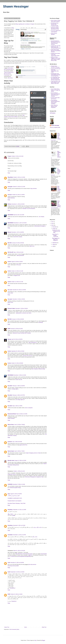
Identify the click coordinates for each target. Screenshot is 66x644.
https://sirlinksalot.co (33, 342)
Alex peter (10, 299)
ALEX (9, 563)
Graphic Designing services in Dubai (33, 453)
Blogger (43, 640)
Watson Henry (11, 425)
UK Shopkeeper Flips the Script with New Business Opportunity (55, 79)
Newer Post (7, 627)
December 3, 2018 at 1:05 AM (19, 299)
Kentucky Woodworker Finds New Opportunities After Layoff (56, 70)
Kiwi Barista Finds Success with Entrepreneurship (55, 24)
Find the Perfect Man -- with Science (56, 98)
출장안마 (31, 555)
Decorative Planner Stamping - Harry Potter (17, 503)
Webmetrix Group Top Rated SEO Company (22, 333)
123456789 (10, 484)
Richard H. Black (11, 308)
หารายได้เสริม (12, 556)
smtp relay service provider (13, 566)
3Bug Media (10, 177)
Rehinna (9, 204)
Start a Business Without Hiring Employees (54, 106)
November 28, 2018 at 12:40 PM (19, 290)
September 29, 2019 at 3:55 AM (18, 351)
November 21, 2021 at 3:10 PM (19, 535)
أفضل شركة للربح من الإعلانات (14, 496)
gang (9, 494)
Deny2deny (10, 510)
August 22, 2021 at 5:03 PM (16, 494)
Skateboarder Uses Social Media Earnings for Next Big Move (56, 75)
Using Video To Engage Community (55, 235)
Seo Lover (10, 290)
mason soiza (10, 293)
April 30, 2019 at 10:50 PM (17, 339)
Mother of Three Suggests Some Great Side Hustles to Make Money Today (56, 59)
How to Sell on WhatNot (54, 34)
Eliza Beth (10, 386)
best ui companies (29, 408)
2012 (52, 225)
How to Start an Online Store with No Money (56, 21)
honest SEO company (18, 237)
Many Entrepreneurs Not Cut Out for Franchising (9, 74)
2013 (52, 224)
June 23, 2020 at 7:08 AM (19, 425)
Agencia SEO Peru (23, 445)
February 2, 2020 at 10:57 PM (19, 395)
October (54, 229)
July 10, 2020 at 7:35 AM (19, 451)
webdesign (41, 322)
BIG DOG (10, 243)
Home (26, 627)
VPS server (19, 265)
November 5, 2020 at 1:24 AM (19, 484)
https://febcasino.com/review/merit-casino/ (24, 554)
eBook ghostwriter (20, 255)
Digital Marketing (11, 198)
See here (10, 78)
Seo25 (9, 572)
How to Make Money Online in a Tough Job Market (55, 90)
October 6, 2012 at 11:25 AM (19, 177)
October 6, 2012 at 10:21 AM (17, 156)
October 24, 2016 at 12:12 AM (19, 187)
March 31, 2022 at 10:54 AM (19, 551)
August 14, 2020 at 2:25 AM (20, 460)
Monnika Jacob (11, 460)
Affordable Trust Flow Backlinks (29, 209)
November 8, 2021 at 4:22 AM (19, 525)
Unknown (10, 195)
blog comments (33, 189)
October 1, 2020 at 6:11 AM (19, 471)
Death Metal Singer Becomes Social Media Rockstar (56, 51)
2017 (52, 222)
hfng (35, 640)
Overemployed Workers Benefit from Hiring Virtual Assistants (55, 102)
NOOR (9, 329)
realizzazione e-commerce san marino (24, 313)
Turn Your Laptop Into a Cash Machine (56, 31)
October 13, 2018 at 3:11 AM (17, 271)
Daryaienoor (14, 601)
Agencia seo (32, 246)
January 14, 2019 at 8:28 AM (18, 319)
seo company (41, 217)
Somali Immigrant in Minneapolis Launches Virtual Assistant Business (56, 43)
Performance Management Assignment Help (34, 477)
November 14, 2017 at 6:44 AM (20, 223)
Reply (9, 173)
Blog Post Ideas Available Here (59, 189)
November (55, 227)
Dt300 (9, 594)
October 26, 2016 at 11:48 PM (18, 195)
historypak (10, 187)
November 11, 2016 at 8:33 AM (18, 204)
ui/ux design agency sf (20, 400)
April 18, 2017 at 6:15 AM (19, 215)
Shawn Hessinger (16, 6)
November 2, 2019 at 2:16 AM (20, 375)
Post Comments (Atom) (14, 629)
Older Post (44, 627)
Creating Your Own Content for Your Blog (56, 231)
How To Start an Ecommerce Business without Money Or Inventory (55, 95)
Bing (13, 28)
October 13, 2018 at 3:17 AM (17, 282)
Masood (9, 232)
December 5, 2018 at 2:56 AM (21, 308)
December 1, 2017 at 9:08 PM (18, 232)
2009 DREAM (11, 215)
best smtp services (32, 564)
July (53, 246)
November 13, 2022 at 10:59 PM (17, 563)
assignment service (12, 474)
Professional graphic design (15, 488)
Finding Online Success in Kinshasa (55, 67)
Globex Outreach (11, 418)
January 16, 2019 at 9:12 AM (17, 329)
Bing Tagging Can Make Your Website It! (56, 239)
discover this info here (28, 356)
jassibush (10, 442)
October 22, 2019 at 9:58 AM (17, 363)
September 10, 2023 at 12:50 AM (17, 572)
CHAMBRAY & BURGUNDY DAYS (15, 498)
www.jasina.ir (13, 588)
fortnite (9, 262)
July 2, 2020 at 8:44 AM (17, 442)
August (54, 244)
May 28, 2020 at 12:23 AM (22, 414)
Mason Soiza (10, 302)
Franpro (9, 156)
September (55, 243)
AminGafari (10, 535)
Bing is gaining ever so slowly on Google (25, 24)
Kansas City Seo (19, 380)
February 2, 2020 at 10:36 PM (19, 386)
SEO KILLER (10, 252)
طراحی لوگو (35, 537)
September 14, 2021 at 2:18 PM (19, 510)
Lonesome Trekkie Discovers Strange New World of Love (55, 28)
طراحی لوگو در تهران (38, 527)
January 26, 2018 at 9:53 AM (18, 243)
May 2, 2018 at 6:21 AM (18, 252)
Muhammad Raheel (12, 414)
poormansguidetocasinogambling (24, 556)
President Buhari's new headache (15, 501)
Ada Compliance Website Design (38, 369)
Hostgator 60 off (17, 275)
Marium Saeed (11, 451)
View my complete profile (55, 127)
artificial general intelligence (40, 226)
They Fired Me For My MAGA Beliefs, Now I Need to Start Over (56, 82)
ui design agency (15, 389)
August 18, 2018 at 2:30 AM (17, 262)
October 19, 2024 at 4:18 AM (16, 594)
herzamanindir (44, 554)
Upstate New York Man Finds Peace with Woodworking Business (56, 47)
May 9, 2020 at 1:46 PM (17, 406)
